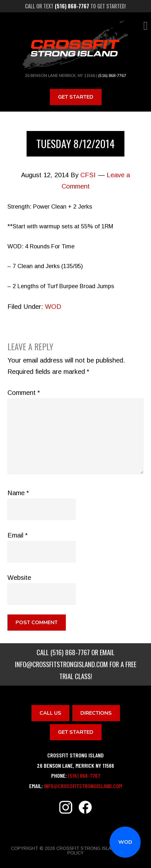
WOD (125, 842)
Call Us (50, 713)
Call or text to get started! (75, 6)
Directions (96, 713)
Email (17, 535)
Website (19, 578)
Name (18, 493)
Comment (24, 393)
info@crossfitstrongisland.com (61, 664)
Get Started (76, 97)
